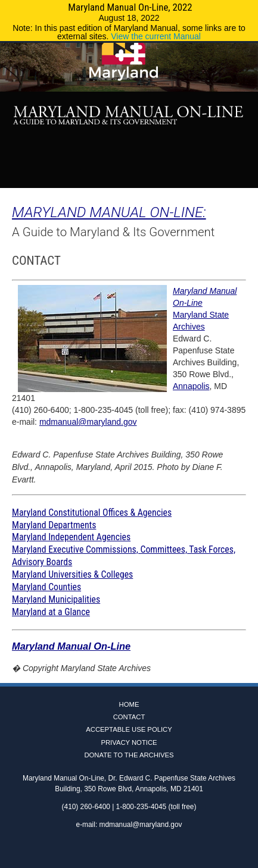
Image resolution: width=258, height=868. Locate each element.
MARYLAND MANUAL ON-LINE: (109, 212)
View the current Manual (156, 36)
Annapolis (191, 386)
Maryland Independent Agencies (71, 537)
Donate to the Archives (129, 755)
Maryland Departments (54, 525)
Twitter (129, 175)
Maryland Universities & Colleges (72, 574)
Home (129, 704)
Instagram (147, 175)
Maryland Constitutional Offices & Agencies (92, 513)
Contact (129, 717)
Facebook (112, 175)
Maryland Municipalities (56, 599)
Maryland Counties (46, 587)
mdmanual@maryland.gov (88, 422)
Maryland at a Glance (51, 612)
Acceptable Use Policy (129, 729)
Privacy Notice (129, 742)
